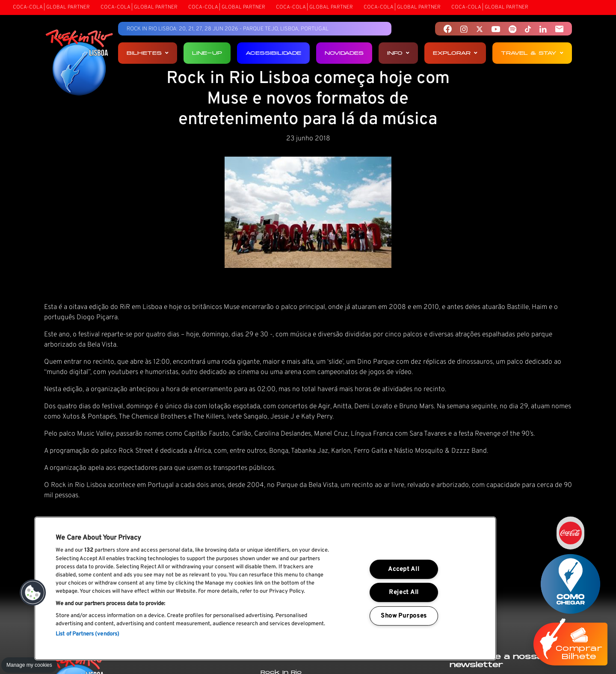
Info (398, 53)
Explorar (455, 53)
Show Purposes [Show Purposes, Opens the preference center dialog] (404, 616)
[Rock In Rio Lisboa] (79, 63)
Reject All (404, 592)
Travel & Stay (532, 53)
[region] (265, 588)
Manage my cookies (29, 665)
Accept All (404, 569)
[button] (33, 593)
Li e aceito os (514, 605)
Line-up (207, 53)
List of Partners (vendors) (87, 634)
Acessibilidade (273, 53)
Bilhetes (148, 53)
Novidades (344, 53)
